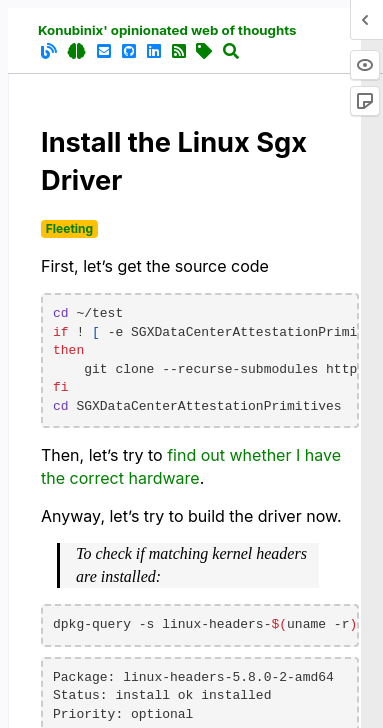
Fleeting (69, 228)
